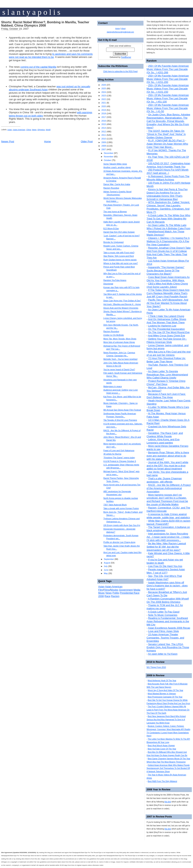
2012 (104, 132)
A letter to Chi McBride (114, 335)
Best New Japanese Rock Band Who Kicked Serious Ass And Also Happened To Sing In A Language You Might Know (166, 720)
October (107, 160)
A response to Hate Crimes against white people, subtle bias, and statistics (168, 516)
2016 (104, 121)
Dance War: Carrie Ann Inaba (117, 184)
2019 (104, 110)
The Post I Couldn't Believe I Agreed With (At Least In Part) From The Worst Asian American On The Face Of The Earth (168, 710)
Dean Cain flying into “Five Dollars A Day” (122, 301)
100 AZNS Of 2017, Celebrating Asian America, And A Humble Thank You (168, 165)
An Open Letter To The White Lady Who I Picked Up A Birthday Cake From (168, 227)
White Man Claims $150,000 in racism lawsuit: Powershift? (168, 522)
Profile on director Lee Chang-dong (119, 542)
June (106, 570)
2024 (104, 92)
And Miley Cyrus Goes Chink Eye (166, 336)
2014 (104, 128)
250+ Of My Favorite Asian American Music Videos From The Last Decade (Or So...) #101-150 (168, 89)
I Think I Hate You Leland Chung (166, 316)
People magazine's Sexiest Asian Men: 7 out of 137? (166, 571)
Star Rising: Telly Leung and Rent (119, 256)
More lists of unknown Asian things (119, 342)
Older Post (87, 141)
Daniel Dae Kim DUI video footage (119, 232)
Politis (116, 593)
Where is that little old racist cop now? (121, 263)
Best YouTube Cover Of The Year (162, 749)
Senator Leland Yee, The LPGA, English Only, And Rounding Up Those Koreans (168, 647)
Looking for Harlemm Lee (162, 326)
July (106, 566)
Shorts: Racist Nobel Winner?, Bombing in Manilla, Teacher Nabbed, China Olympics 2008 (45, 24)
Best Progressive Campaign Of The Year (165, 697)
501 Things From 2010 (156, 667)
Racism (115, 596)
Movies (114, 590)
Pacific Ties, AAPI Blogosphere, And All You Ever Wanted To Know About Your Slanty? (167, 303)
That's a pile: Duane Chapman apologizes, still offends (164, 480)
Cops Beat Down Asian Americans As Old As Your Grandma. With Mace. (168, 279)
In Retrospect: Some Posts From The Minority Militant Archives (168, 178)
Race (107, 596)
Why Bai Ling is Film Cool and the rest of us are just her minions (169, 353)
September (109, 559)
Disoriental (108, 284)
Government (126, 590)
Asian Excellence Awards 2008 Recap (169, 628)
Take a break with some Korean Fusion (121, 508)
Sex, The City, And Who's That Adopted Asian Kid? (164, 578)
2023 (104, 96)
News (34, 130)
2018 (104, 113)
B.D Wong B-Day (111, 228)
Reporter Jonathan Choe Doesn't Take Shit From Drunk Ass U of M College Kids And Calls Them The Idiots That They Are (169, 253)
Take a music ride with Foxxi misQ (119, 253)
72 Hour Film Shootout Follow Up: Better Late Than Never (166, 360)
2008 (104, 146)
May (106, 573)
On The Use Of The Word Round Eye (169, 332)
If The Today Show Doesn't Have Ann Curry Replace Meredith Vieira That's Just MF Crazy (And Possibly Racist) (168, 293)
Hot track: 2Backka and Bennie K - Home (122, 304)
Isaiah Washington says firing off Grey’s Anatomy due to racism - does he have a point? (167, 586)
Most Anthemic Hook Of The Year (162, 681)
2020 (104, 106)
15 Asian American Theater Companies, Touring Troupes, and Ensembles (165, 638)
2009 (104, 142)
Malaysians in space (113, 386)
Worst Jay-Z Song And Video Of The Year (165, 690)
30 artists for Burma (112, 454)
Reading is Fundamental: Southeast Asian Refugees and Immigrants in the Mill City (168, 621)
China (29, 130)
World (48, 130)
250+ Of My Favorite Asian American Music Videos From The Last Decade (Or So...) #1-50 (168, 108)
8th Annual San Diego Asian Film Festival (122, 410)
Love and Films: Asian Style (164, 631)
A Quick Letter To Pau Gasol (164, 612)
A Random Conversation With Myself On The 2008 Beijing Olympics (168, 600)
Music (102, 593)
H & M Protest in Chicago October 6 (120, 461)
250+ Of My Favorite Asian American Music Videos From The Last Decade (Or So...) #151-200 (168, 79)
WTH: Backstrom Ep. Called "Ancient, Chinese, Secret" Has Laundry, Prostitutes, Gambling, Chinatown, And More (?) (168, 207)
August (107, 563)
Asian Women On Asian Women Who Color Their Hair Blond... (167, 145)
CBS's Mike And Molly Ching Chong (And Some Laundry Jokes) (167, 285)
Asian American (19, 130)
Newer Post (8, 141)
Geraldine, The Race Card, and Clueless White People (165, 435)
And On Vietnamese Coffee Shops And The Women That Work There (166, 321)
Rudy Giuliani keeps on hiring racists (120, 260)
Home (47, 141)
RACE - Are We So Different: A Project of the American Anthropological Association (169, 488)
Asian (10, 130)
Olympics (41, 130)
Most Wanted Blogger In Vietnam (162, 694)
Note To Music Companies (163, 615)
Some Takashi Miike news (115, 164)
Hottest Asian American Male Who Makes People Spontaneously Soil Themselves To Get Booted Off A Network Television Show (168, 768)
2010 (104, 139)
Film (101, 590)
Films (107, 590)
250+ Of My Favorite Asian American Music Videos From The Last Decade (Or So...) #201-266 (168, 69)
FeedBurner (126, 57)
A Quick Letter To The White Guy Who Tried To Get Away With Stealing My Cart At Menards (168, 219)
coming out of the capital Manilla (38, 67)
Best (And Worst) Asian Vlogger (161, 746)
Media (137, 590)
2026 (104, 85)
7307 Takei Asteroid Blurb (115, 505)
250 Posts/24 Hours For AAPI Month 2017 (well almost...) (168, 171)
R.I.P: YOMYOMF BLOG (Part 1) (166, 140)
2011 (104, 135)
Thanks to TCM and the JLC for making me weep (165, 607)
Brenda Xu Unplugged (114, 242)
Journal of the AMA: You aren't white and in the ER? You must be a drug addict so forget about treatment (167, 466)
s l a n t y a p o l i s (31, 12)
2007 (104, 149)
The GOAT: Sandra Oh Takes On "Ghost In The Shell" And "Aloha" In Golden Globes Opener (166, 134)
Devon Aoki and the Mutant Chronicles (121, 308)
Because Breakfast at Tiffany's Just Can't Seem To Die (167, 594)
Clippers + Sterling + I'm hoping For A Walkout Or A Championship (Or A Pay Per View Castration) (168, 241)
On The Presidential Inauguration (167, 329)
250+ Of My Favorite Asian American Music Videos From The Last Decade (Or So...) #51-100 (168, 98)
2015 (104, 124)
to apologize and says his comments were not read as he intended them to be (51, 56)
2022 (104, 99)
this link (168, 802)
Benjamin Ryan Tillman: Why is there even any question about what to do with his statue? (168, 456)
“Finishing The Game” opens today (119, 458)
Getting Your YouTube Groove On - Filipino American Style (167, 340)
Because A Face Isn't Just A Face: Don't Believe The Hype (166, 396)
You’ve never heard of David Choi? (119, 369)
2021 (104, 103)
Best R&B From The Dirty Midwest (162, 781)
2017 (104, 117)
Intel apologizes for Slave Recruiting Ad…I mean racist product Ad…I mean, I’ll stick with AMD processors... (168, 537)
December (109, 153)
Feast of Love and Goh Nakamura (119, 450)
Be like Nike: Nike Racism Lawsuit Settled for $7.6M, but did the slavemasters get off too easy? (166, 547)
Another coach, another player (117, 167)
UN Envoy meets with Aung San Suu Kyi (122, 525)
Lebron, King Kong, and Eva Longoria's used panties (163, 441)
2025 (104, 88)
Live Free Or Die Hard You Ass (165, 566)
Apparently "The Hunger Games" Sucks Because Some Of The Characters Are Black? (165, 271)
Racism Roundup (111, 188)
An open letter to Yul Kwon (163, 654)
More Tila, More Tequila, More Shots (120, 339)
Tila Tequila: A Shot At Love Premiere (120, 420)
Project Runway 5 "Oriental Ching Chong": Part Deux (166, 383)
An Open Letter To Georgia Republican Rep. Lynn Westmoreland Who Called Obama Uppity (167, 375)
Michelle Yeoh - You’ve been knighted (120, 359)
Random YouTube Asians (115, 280)
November (109, 157)
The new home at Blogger (115, 212)
